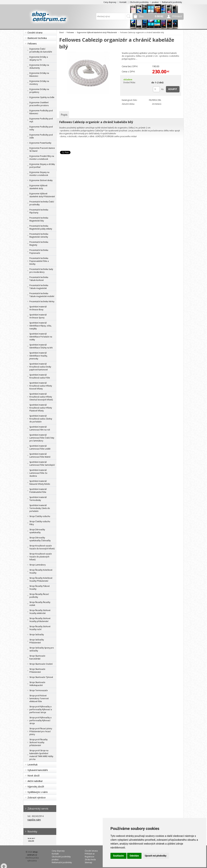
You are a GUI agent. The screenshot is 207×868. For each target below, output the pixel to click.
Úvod (61, 32)
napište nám (34, 820)
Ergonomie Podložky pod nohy (41, 128)
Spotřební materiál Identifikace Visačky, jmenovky (38, 356)
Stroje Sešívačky (37, 635)
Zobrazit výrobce (37, 797)
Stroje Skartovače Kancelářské (37, 657)
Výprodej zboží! (36, 787)
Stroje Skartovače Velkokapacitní (37, 684)
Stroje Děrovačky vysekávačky (37, 531)
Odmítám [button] (134, 856)
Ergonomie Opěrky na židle (42, 97)
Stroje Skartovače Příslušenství (37, 671)
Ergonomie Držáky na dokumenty (39, 66)
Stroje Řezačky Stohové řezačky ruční (40, 628)
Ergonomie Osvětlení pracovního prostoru (39, 104)
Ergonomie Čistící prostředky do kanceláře (41, 50)
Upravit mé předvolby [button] (155, 856)
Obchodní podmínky (139, 2)
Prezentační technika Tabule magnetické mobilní (42, 295)
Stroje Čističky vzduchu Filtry (40, 523)
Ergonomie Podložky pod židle (41, 136)
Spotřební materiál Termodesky (38, 499)
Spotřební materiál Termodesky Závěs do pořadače (40, 508)
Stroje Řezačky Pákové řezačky (40, 588)
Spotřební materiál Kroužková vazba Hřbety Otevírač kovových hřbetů (41, 397)
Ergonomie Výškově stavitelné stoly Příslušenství (42, 195)
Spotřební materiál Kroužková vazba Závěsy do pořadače (41, 419)
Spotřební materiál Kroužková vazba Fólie (40, 376)
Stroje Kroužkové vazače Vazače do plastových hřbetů (41, 557)
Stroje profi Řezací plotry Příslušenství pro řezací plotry (41, 731)
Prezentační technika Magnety (39, 243)
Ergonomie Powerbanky (40, 143)
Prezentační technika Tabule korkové (39, 279)
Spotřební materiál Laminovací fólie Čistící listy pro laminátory (42, 438)
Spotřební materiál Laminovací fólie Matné (40, 455)
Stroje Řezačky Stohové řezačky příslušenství (40, 620)
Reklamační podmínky (172, 2)
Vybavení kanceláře (38, 770)
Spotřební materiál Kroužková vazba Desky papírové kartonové (40, 367)
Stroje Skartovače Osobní (41, 664)
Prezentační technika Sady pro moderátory (41, 271)
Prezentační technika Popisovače (39, 252)
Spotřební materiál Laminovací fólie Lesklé (40, 447)
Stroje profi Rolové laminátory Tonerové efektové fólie (39, 698)
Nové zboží (33, 776)
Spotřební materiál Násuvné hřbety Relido (40, 483)
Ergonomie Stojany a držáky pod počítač (42, 166)
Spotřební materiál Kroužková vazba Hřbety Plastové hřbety (41, 408)
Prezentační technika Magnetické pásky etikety (41, 227)
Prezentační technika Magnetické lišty (39, 219)
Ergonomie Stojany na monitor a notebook (39, 174)
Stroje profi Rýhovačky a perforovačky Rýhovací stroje (40, 720)
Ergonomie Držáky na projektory (39, 91)
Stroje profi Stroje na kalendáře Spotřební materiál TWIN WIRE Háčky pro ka (41, 755)
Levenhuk (33, 765)
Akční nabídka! (35, 781)
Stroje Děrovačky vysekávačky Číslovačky (40, 539)
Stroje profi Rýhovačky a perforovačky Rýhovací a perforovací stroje (41, 709)
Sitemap (88, 862)
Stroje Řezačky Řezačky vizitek (40, 604)
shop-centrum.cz (33, 853)
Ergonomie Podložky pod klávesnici (41, 112)
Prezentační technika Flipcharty (39, 211)
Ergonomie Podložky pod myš (41, 120)
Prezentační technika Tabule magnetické (39, 287)
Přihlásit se (90, 854)
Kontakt (123, 2)
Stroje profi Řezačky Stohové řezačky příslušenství (38, 742)
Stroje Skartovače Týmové (41, 677)
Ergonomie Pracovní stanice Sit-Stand (42, 149)
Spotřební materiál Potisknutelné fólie (38, 491)
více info (31, 841)
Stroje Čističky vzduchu (40, 516)
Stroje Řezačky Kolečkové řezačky (41, 571)
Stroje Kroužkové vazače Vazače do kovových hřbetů (42, 547)
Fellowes (32, 44)
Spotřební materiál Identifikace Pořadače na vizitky (41, 337)
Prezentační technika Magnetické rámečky (39, 235)
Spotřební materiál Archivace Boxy (38, 308)
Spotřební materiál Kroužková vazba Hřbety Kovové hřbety (41, 386)
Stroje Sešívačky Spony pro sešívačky (42, 649)
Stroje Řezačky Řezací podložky (39, 596)
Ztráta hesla (90, 860)
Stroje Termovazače (39, 690)
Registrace (90, 857)
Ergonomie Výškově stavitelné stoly (38, 187)
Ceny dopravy (110, 2)
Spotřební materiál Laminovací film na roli (40, 428)
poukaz (155, 2)
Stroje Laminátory (38, 565)
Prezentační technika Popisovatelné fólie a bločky (39, 261)
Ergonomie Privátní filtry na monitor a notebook (42, 158)
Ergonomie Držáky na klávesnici (39, 75)
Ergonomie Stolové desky (41, 180)
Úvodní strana (35, 33)
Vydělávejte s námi (38, 792)
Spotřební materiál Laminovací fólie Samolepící (42, 463)
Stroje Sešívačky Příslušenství (37, 641)
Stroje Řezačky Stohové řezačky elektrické (40, 612)
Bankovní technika (37, 38)
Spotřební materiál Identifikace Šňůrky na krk (41, 346)
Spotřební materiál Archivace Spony (38, 316)
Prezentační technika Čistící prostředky (42, 203)
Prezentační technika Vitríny (42, 301)
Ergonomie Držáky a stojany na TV (39, 58)
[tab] (64, 115)
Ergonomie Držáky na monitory (39, 83)
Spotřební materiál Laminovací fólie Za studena (38, 473)
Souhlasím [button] (118, 856)
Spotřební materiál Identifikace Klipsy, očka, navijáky (41, 326)
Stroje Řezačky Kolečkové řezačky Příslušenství (41, 579)
